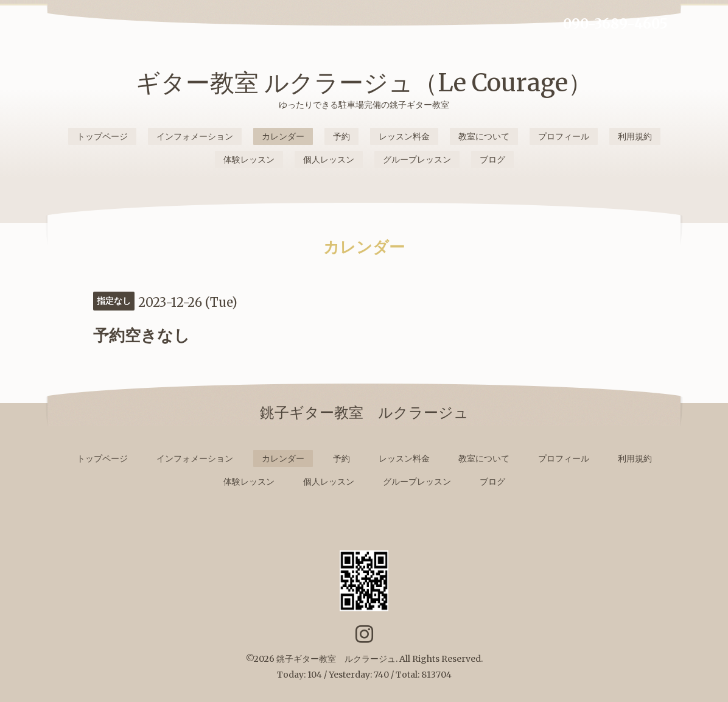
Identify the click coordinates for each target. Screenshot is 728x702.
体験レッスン (249, 160)
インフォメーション (195, 136)
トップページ (102, 136)
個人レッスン (329, 160)
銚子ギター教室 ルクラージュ (336, 659)
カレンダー (283, 136)
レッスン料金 (404, 136)
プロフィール (564, 136)
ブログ (492, 160)
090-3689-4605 (615, 24)
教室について (484, 136)
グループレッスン (417, 160)
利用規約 (635, 136)
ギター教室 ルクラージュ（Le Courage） (364, 83)
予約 (341, 136)
